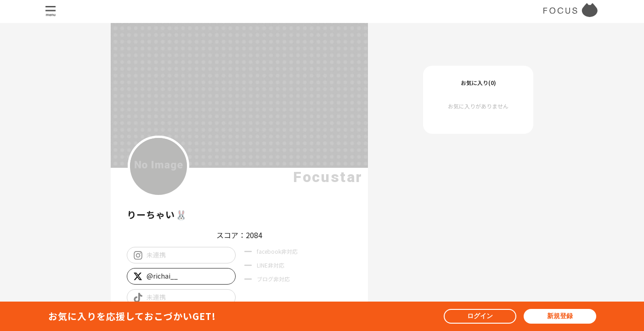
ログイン (480, 316)
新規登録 (560, 316)
